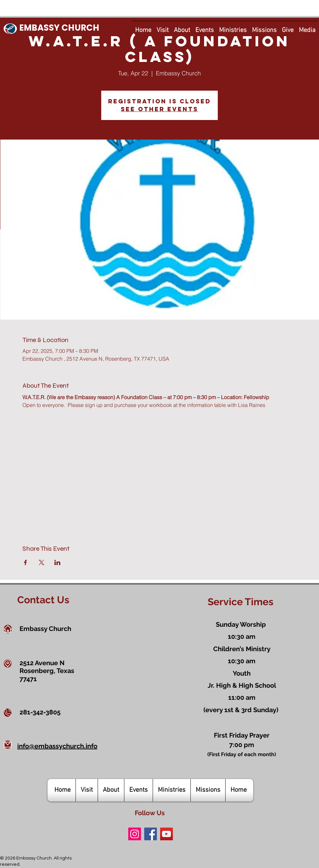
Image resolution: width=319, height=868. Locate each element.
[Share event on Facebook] (26, 562)
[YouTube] (166, 834)
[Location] (8, 663)
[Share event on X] (42, 562)
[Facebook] (151, 834)
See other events (159, 109)
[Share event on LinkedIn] (57, 562)
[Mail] (8, 745)
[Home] (8, 629)
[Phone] (8, 713)
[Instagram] (135, 834)
